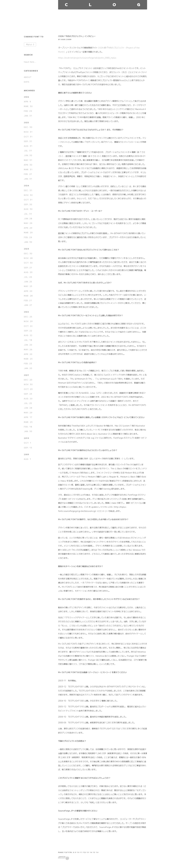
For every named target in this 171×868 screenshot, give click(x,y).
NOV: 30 (28, 195)
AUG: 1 (28, 459)
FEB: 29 (28, 111)
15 (94, 852)
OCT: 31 (28, 137)
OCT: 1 (28, 443)
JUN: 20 (28, 345)
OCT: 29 (28, 389)
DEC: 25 (28, 317)
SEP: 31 (28, 141)
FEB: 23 (28, 363)
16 (97, 852)
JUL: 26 (28, 277)
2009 (26, 454)
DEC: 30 (28, 127)
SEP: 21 (28, 268)
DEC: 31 (28, 190)
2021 (26, 375)
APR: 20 (28, 291)
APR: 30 (28, 165)
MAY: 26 (28, 349)
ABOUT (28, 77)
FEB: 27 (28, 174)
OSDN (101, 48)
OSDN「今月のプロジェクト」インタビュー (77, 36)
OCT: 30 (28, 263)
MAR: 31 (28, 169)
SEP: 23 (28, 394)
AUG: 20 (28, 272)
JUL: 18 (28, 340)
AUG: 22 (28, 335)
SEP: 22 (28, 331)
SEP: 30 (28, 204)
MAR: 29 (28, 233)
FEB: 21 (28, 300)
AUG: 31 (28, 146)
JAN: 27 (28, 305)
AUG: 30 (28, 209)
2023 (26, 249)
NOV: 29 (28, 321)
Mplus (30, 44)
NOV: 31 (28, 132)
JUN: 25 (28, 282)
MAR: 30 (28, 106)
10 (78, 852)
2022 (26, 312)
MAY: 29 (28, 223)
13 (88, 852)
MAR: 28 (28, 296)
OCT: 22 (28, 326)
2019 (26, 438)
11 (81, 852)
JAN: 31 (28, 116)
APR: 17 (28, 417)
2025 (26, 122)
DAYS (27, 82)
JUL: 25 (28, 403)
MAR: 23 (28, 359)
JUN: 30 (28, 155)
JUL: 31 (28, 151)
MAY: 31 (28, 160)
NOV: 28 (28, 258)
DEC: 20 (28, 380)
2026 (26, 97)
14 (91, 852)
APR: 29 (28, 228)
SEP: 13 (28, 448)
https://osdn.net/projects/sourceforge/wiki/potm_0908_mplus (87, 58)
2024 (26, 186)
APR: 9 (27, 102)
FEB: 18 (28, 427)
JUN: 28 (28, 219)
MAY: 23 (28, 286)
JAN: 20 (28, 368)
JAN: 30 (28, 242)
